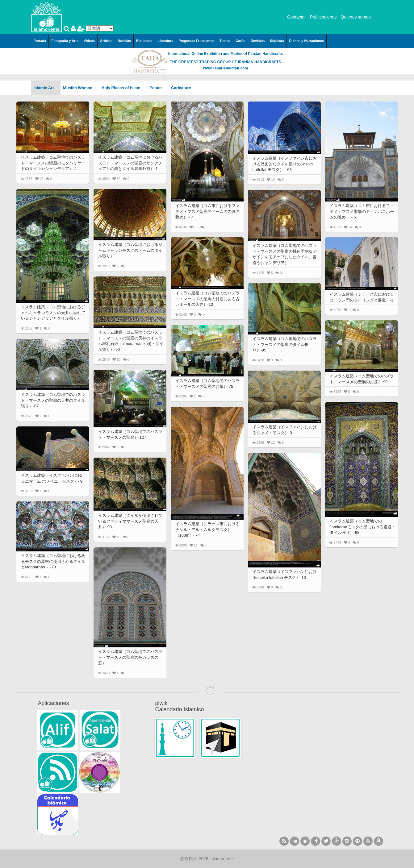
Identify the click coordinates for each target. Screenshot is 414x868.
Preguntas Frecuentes (196, 41)
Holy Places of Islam (123, 88)
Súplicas (277, 41)
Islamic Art (46, 88)
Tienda (225, 41)
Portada (40, 41)
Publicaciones (323, 17)
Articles (106, 41)
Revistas (258, 41)
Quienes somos (355, 17)
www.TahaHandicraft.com (226, 68)
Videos (89, 41)
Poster (158, 88)
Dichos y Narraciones (307, 41)
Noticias (124, 41)
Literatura (166, 41)
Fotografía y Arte (65, 41)
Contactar (297, 17)
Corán (240, 41)
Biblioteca (144, 41)
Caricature (181, 88)
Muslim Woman (80, 88)
